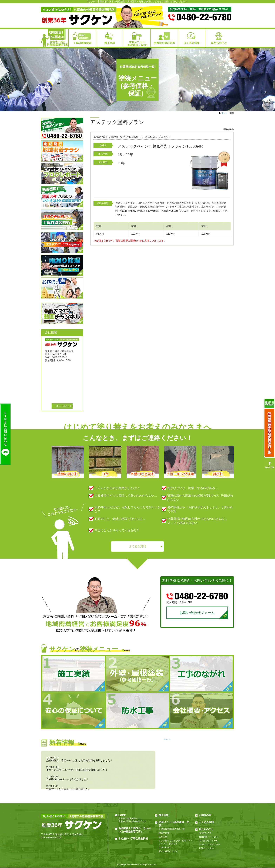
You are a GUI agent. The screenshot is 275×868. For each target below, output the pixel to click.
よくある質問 (137, 546)
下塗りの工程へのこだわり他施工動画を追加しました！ (77, 770)
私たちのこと (206, 830)
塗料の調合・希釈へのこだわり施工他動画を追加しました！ (79, 761)
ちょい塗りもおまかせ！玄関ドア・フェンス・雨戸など (176, 842)
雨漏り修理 (164, 833)
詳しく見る (62, 406)
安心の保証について (168, 852)
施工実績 (164, 815)
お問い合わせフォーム (197, 613)
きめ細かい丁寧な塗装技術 (133, 839)
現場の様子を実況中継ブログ (132, 822)
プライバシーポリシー (209, 845)
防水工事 (163, 837)
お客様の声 (205, 815)
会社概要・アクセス (208, 837)
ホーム (224, 113)
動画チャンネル (206, 849)
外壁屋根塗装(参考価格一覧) (172, 829)
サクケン (167, 740)
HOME (122, 815)
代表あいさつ (205, 833)
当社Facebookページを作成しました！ (68, 780)
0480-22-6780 (54, 838)
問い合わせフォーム (208, 841)
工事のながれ (165, 848)
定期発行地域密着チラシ (130, 819)
